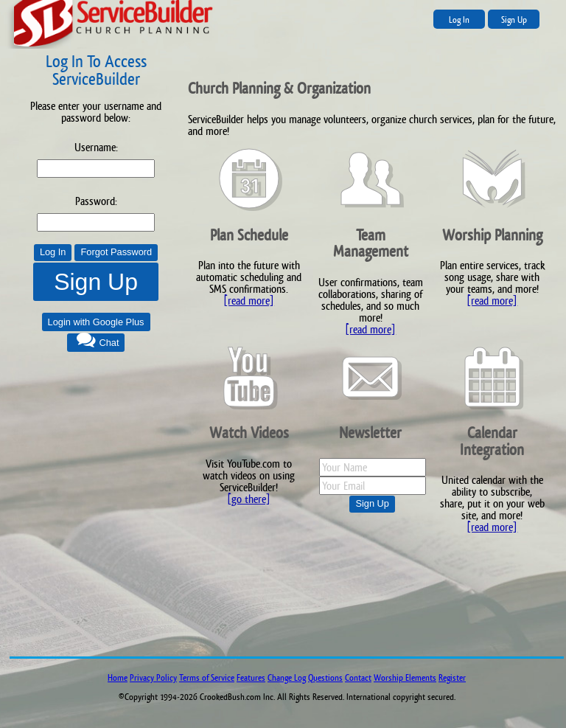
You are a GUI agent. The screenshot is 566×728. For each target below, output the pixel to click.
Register (452, 678)
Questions (325, 678)
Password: (96, 201)
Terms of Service (207, 678)
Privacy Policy (153, 678)
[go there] (249, 499)
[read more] (249, 301)
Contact (358, 678)
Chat (109, 343)
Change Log (287, 678)
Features (251, 678)
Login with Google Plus (96, 322)
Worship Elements (405, 678)
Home (118, 678)
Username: (96, 147)
